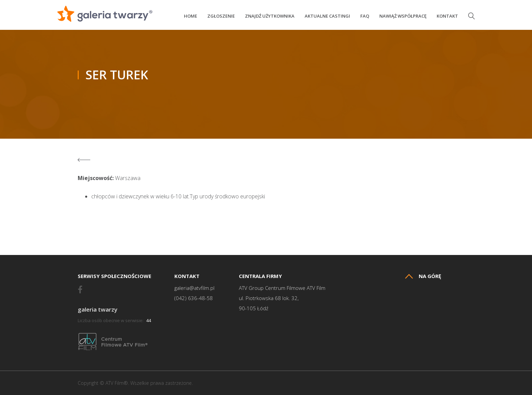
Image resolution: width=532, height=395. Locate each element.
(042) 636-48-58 (194, 298)
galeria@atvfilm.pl (194, 288)
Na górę (423, 276)
